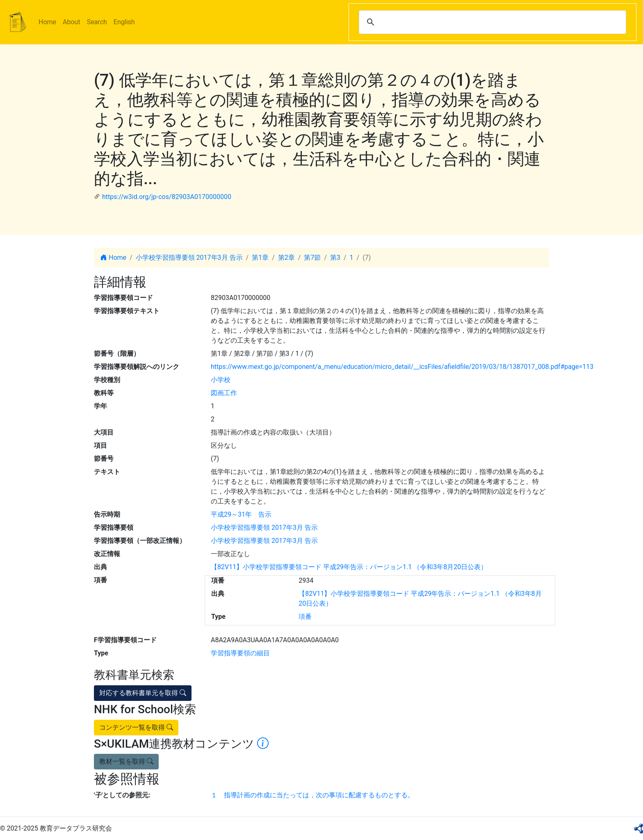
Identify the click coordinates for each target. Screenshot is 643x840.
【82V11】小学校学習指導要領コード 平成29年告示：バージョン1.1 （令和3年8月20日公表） (349, 567)
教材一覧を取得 (126, 761)
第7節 (312, 257)
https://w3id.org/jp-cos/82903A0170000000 (167, 197)
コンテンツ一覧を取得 (136, 727)
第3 (335, 257)
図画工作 (224, 393)
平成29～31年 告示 (241, 514)
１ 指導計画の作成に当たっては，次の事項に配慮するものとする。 (312, 795)
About (72, 22)
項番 (305, 617)
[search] (491, 22)
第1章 (260, 257)
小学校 (221, 380)
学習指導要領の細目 (240, 653)
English (124, 22)
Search (97, 22)
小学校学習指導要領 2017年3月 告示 (189, 257)
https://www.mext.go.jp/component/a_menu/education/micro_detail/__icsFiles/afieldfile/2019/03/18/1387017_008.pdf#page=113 (402, 367)
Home (47, 22)
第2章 (286, 257)
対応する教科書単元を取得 (143, 693)
